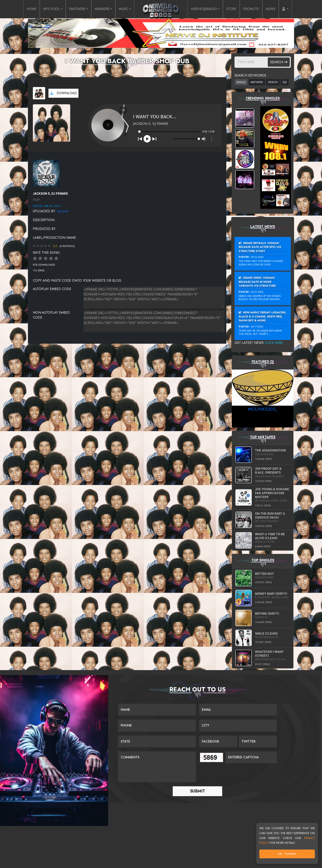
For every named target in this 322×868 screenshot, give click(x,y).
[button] (285, 9)
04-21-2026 (257, 292)
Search (279, 62)
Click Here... (275, 343)
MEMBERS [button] (102, 9)
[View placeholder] (46, 173)
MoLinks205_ (263, 409)
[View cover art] (39, 93)
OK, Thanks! (287, 854)
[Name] (157, 710)
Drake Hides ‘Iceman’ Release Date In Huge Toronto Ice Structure (257, 282)
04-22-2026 (257, 257)
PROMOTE (251, 9)
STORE (231, 9)
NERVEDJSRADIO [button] (204, 9)
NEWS (271, 9)
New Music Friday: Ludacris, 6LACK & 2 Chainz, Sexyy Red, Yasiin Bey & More (262, 316)
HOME (32, 9)
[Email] (238, 710)
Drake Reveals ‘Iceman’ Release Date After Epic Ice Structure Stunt (260, 247)
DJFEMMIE (63, 211)
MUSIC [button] (124, 9)
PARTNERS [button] (77, 9)
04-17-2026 (257, 327)
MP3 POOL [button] (51, 9)
